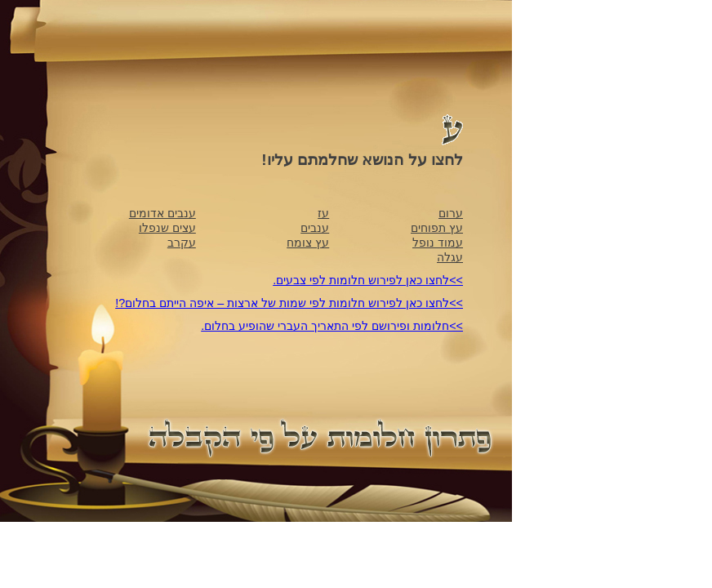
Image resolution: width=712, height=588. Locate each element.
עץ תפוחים (437, 228)
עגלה (450, 257)
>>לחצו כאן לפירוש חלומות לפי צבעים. (368, 280)
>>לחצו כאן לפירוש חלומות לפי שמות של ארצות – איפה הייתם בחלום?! (289, 303)
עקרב (182, 243)
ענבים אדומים (162, 213)
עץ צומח (308, 243)
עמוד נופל (438, 243)
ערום (451, 213)
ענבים (315, 228)
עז (323, 213)
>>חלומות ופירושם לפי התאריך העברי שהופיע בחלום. (332, 326)
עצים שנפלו (167, 228)
